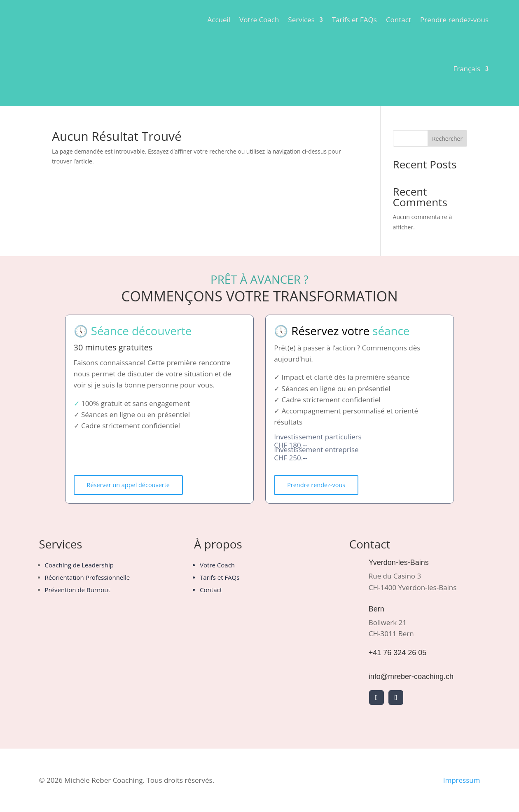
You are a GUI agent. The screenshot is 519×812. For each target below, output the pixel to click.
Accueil (219, 20)
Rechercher (447, 139)
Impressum (462, 780)
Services (301, 20)
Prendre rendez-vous (454, 20)
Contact (399, 20)
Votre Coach (259, 20)
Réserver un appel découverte (130, 485)
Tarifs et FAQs (354, 20)
